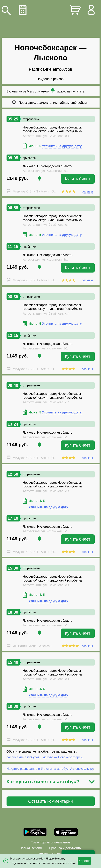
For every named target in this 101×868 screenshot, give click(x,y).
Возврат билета (51, 854)
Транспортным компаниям (50, 842)
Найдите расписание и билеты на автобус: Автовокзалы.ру (50, 768)
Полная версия (31, 848)
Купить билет (78, 179)
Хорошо (84, 861)
